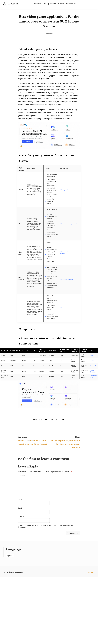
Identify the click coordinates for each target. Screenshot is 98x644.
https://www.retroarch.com (68, 310)
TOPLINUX (13, 4)
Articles (37, 4)
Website (20, 521)
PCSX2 (92, 363)
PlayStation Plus (93, 379)
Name (20, 504)
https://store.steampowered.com (70, 226)
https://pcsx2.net (65, 192)
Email (20, 512)
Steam (92, 358)
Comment (22, 480)
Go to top (91, 576)
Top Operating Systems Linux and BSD (60, 4)
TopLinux (49, 35)
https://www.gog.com (66, 282)
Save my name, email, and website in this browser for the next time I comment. (50, 530)
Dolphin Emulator (93, 374)
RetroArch (93, 368)
